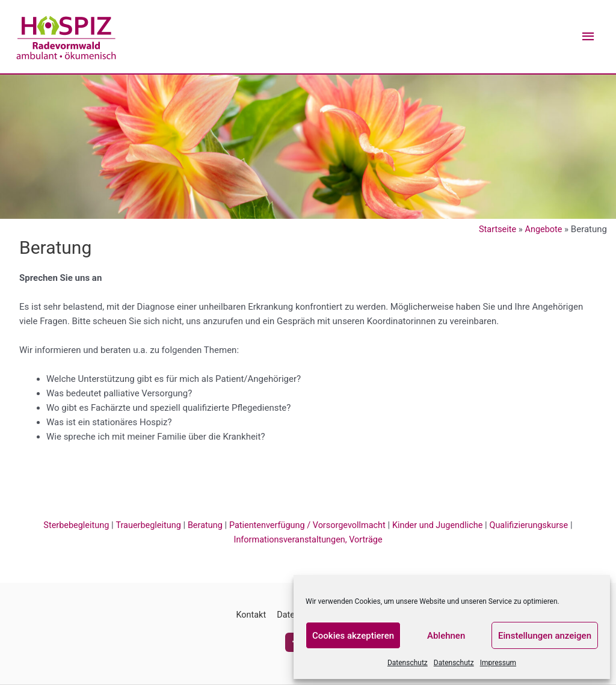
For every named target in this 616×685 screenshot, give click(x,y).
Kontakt (249, 615)
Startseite (496, 230)
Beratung (201, 526)
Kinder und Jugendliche (442, 526)
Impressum (498, 663)
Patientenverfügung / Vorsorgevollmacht (307, 526)
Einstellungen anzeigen (545, 636)
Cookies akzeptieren (353, 636)
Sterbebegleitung (68, 526)
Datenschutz (408, 663)
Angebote (543, 230)
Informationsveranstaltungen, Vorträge (308, 540)
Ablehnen (446, 636)
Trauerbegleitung (143, 526)
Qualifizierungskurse (537, 526)
